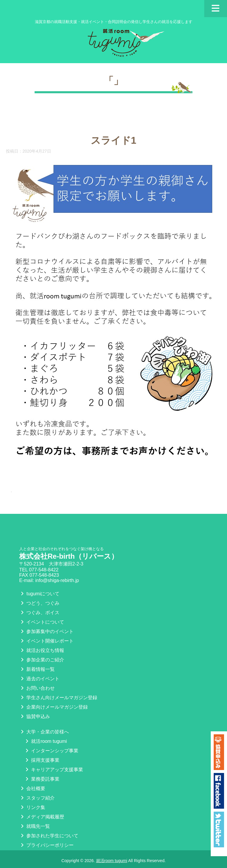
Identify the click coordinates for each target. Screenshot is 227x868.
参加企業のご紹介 (42, 660)
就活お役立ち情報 (42, 650)
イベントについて (42, 622)
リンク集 (32, 807)
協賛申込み (35, 716)
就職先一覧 (35, 826)
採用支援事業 (42, 760)
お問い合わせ (37, 688)
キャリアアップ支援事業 (53, 770)
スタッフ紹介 (37, 798)
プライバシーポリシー (46, 845)
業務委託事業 (42, 779)
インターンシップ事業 (51, 751)
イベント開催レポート (46, 641)
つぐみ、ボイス (39, 613)
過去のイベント (39, 679)
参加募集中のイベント (46, 631)
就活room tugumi (45, 741)
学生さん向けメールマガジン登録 (58, 698)
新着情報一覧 (37, 669)
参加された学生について (49, 836)
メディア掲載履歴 (42, 817)
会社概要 (32, 788)
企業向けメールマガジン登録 (53, 707)
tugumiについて (39, 594)
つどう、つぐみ (39, 603)
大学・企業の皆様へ (44, 732)
